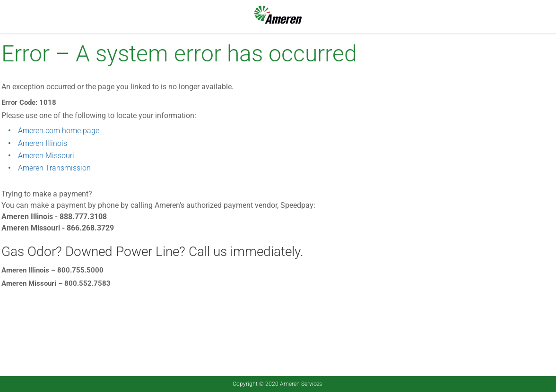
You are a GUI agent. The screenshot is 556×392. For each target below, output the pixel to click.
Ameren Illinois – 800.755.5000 (52, 270)
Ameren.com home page (59, 131)
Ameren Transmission (54, 168)
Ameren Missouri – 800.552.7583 (56, 283)
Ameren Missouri (46, 156)
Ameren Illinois (43, 143)
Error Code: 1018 (29, 102)
